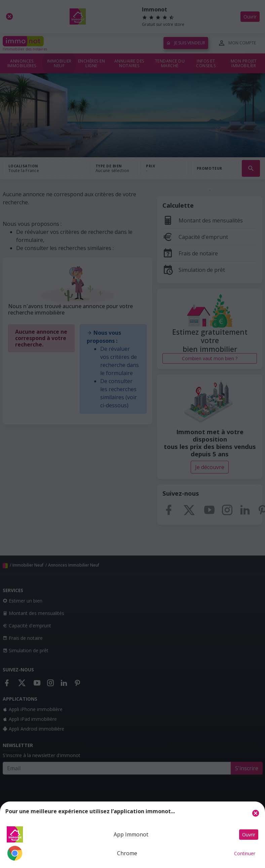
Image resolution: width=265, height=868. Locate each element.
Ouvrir (249, 835)
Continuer (245, 853)
